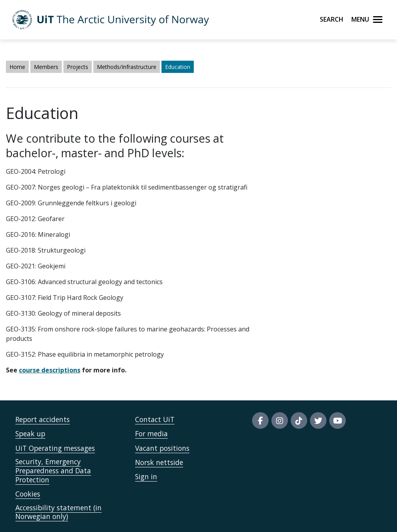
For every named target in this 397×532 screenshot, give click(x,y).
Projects (78, 67)
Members (46, 67)
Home (17, 67)
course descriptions (50, 370)
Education (178, 67)
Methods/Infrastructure (127, 67)
